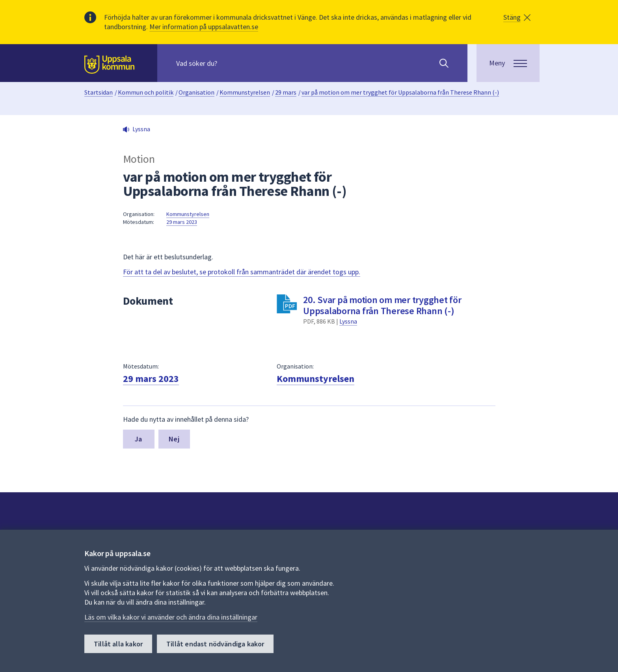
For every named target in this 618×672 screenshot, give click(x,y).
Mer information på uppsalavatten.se (204, 27)
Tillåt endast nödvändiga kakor (215, 644)
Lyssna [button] (141, 129)
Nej (174, 439)
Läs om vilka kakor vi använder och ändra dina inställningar (171, 617)
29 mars (286, 92)
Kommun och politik (146, 92)
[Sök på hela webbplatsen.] (227, 63)
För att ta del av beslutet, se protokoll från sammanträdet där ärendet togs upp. (242, 272)
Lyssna (348, 321)
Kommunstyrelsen (245, 92)
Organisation (196, 92)
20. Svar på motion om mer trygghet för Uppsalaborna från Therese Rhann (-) (382, 305)
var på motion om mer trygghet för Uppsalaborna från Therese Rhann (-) (400, 92)
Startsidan (99, 92)
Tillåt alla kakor (118, 644)
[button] (517, 17)
